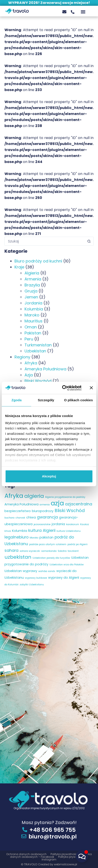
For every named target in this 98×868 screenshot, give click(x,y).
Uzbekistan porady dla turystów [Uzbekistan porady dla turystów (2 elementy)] (51, 558)
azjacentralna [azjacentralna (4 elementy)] (79, 504)
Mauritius (34, 321)
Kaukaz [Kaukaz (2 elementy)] (85, 524)
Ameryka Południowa (45, 369)
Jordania (33, 303)
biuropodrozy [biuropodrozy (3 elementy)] (43, 511)
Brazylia (32, 285)
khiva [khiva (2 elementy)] (8, 531)
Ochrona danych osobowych (27, 854)
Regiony (22, 357)
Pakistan (33, 333)
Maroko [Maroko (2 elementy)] (34, 538)
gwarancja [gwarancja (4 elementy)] (47, 517)
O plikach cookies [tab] (79, 400)
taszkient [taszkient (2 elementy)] (73, 551)
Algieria (32, 273)
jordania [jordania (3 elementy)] (58, 524)
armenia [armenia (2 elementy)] (45, 505)
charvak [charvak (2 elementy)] (20, 518)
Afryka (31, 363)
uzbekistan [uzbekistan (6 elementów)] (18, 557)
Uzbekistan (35, 351)
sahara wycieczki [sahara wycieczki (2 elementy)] (30, 551)
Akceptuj (49, 476)
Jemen (31, 297)
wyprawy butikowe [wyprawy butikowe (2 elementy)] (36, 578)
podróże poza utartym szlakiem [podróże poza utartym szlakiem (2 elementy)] (48, 544)
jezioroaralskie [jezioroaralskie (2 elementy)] (42, 524)
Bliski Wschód (38, 381)
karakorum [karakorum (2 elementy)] (73, 524)
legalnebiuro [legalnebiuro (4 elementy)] (16, 537)
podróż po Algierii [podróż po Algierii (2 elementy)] (78, 544)
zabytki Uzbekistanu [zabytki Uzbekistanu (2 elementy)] (32, 585)
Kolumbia (34, 309)
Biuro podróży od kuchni (38, 261)
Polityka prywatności (65, 854)
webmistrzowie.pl (65, 864)
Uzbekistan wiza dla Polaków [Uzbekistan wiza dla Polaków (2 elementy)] (67, 565)
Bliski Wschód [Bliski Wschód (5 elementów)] (70, 510)
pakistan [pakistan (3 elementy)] (46, 537)
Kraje (19, 267)
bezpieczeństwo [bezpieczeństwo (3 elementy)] (18, 511)
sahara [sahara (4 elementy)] (11, 550)
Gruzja (31, 291)
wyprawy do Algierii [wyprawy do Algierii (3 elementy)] (64, 578)
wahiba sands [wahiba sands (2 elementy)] (47, 571)
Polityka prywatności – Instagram (65, 858)
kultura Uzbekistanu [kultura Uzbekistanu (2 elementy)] (69, 531)
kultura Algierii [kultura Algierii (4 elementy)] (42, 530)
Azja (29, 375)
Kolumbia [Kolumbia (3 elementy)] (20, 531)
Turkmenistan (38, 345)
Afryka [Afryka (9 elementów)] (14, 496)
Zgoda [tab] (16, 400)
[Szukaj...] (45, 241)
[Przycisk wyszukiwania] (89, 241)
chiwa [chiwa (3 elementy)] (31, 517)
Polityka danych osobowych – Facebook (51, 855)
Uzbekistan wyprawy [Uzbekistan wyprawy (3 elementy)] (21, 571)
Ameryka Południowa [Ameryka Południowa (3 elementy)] (21, 504)
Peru (29, 339)
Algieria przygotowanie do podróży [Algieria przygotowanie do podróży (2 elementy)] (65, 497)
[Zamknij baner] (91, 388)
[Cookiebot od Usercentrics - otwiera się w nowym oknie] (62, 388)
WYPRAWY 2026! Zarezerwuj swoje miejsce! (49, 3)
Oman (31, 327)
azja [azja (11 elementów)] (57, 503)
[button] (83, 12)
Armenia (33, 279)
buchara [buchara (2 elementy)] (9, 518)
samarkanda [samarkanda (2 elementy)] (49, 551)
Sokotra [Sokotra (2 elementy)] (62, 551)
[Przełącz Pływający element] (82, 856)
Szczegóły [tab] (46, 400)
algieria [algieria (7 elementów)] (34, 496)
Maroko (32, 315)
